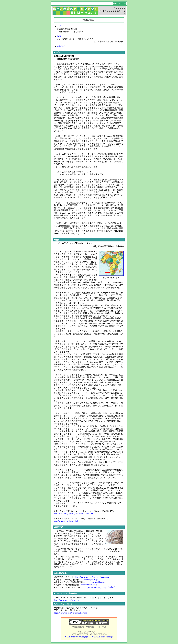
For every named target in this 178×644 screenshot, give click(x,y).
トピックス (62, 26)
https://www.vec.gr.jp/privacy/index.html (70, 613)
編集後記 (61, 46)
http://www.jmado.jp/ (90, 585)
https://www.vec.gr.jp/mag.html (67, 600)
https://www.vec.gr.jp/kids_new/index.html (92, 577)
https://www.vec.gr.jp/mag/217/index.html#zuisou (73, 513)
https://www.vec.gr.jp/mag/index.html (69, 521)
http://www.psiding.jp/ (96, 582)
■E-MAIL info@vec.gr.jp (103, 637)
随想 (59, 36)
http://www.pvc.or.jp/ (89, 580)
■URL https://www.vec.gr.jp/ (77, 637)
